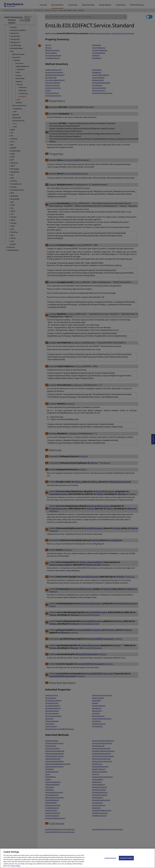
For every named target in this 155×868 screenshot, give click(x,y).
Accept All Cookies (126, 860)
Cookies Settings (110, 860)
